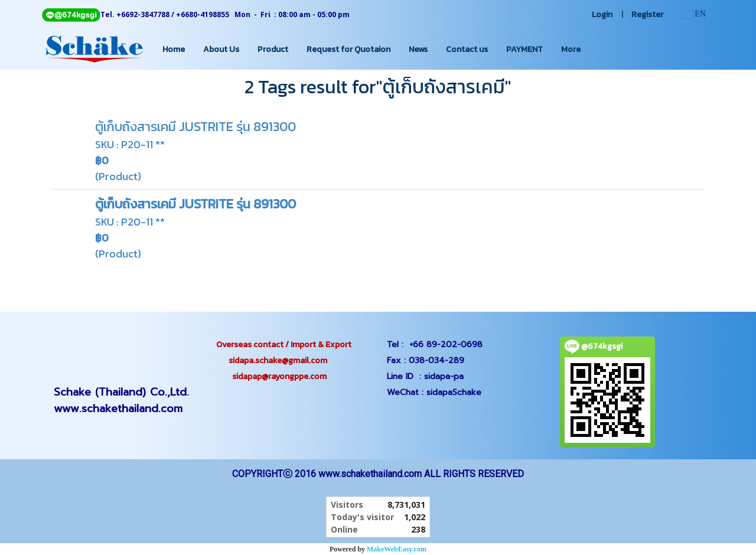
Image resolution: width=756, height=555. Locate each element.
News (418, 49)
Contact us (467, 49)
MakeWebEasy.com (397, 549)
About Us (221, 49)
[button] (600, 49)
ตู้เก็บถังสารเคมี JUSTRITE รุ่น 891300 (195, 127)
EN (694, 14)
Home (174, 49)
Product (273, 49)
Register (647, 14)
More (571, 49)
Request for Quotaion (348, 49)
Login (602, 14)
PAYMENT (524, 49)
